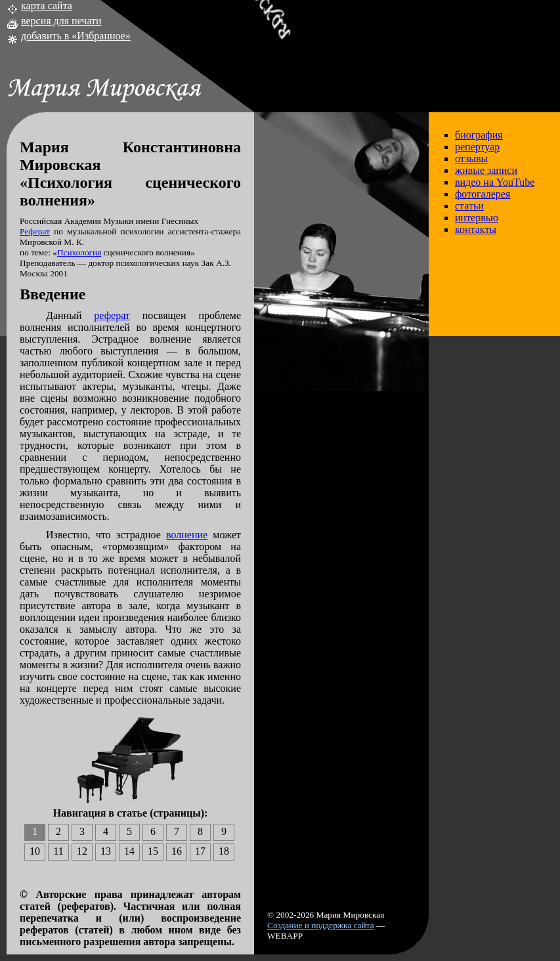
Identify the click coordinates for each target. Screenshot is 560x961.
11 (58, 851)
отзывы (471, 159)
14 (129, 851)
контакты (476, 229)
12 (82, 851)
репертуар (477, 147)
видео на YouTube (495, 182)
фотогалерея (483, 194)
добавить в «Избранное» (76, 36)
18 (224, 851)
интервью (477, 218)
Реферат (35, 231)
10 (35, 851)
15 (153, 851)
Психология (79, 252)
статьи (469, 206)
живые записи (486, 170)
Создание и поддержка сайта (321, 925)
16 (177, 851)
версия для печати (61, 21)
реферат (112, 315)
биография (479, 135)
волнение (187, 535)
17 (200, 851)
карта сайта (47, 6)
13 (106, 851)
